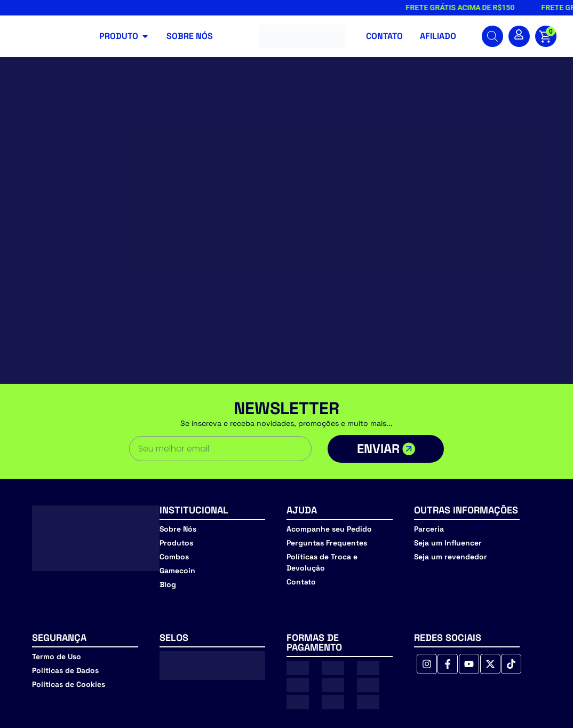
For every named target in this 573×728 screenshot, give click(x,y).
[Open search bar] (492, 36)
